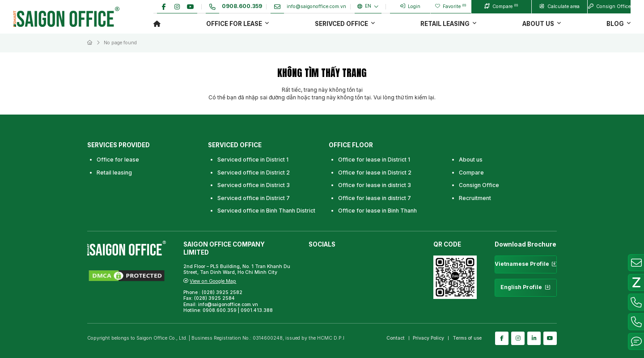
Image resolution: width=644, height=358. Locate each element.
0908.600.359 (220, 310)
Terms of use (467, 338)
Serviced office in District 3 (254, 185)
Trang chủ (157, 23)
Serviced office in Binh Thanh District (266, 211)
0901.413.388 (257, 310)
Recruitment (475, 198)
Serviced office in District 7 (254, 198)
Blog (615, 24)
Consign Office (479, 185)
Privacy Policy (428, 338)
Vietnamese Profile (526, 264)
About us (538, 24)
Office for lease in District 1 (374, 160)
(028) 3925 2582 (223, 292)
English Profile (526, 288)
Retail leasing (114, 173)
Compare (471, 173)
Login (410, 6)
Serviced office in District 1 (253, 160)
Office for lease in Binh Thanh (377, 211)
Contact (396, 338)
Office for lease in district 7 (375, 198)
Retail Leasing (445, 24)
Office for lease (234, 24)
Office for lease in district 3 (375, 185)
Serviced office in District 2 (254, 173)
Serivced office (341, 24)
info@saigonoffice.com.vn (228, 305)
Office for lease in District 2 (375, 173)
